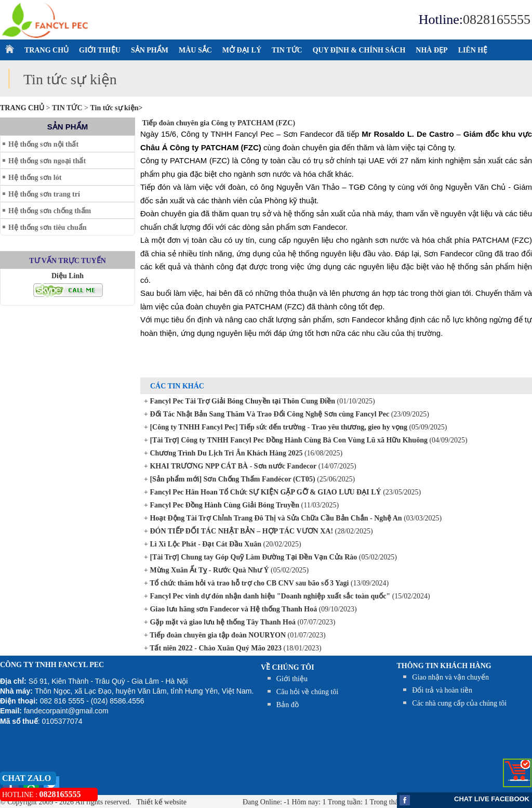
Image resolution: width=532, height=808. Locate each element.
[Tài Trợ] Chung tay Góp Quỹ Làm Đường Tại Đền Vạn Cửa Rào (252, 557)
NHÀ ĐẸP (431, 50)
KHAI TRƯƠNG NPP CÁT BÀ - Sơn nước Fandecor (232, 466)
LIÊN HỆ (473, 50)
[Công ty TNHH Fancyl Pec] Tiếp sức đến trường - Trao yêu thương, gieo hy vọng (278, 427)
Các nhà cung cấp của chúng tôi (459, 703)
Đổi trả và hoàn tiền (442, 690)
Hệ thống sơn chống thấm (50, 211)
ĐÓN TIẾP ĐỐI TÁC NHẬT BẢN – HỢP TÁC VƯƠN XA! (241, 531)
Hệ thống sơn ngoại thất (47, 161)
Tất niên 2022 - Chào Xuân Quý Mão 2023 (215, 648)
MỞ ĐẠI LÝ (242, 50)
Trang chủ (23, 108)
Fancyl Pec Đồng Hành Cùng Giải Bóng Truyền (224, 505)
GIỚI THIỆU (100, 50)
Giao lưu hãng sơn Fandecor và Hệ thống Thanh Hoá (232, 609)
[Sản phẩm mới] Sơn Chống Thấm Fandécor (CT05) (232, 479)
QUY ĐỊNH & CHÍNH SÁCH (359, 50)
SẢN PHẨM (150, 50)
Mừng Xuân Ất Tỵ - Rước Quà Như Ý (209, 570)
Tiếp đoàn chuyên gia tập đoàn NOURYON (217, 635)
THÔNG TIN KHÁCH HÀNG (444, 666)
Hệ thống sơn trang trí (44, 194)
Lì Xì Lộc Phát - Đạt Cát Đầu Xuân (205, 544)
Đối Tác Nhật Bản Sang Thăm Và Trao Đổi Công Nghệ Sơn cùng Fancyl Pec (269, 414)
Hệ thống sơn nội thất (43, 144)
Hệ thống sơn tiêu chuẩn (47, 227)
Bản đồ (288, 705)
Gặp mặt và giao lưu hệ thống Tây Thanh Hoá (222, 622)
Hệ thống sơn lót (35, 178)
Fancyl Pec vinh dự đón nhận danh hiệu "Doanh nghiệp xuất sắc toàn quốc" (269, 596)
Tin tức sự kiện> (116, 108)
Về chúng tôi (288, 667)
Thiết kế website (161, 802)
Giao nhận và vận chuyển (450, 677)
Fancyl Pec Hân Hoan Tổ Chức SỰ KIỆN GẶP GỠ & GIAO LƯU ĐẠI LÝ (265, 492)
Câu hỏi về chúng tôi (307, 692)
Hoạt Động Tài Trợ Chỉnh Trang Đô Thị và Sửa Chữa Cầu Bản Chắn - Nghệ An (275, 518)
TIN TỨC (287, 50)
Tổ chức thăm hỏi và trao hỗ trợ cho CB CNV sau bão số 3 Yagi (249, 583)
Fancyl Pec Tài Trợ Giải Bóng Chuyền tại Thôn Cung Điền (242, 401)
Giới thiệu (292, 679)
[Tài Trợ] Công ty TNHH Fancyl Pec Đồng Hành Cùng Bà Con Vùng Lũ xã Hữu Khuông (288, 440)
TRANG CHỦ (46, 50)
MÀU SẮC (195, 50)
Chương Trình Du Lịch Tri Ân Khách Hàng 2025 (225, 453)
